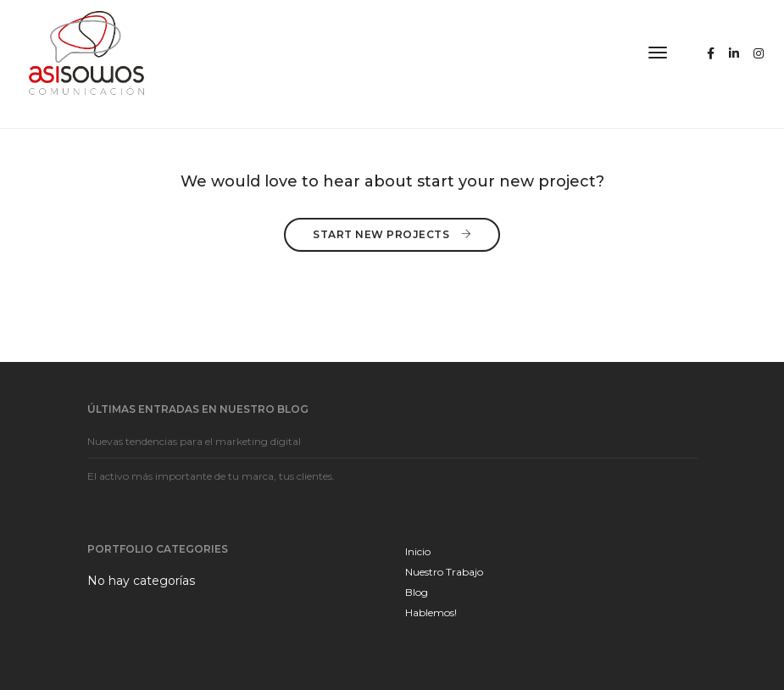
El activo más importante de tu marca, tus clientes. (211, 476)
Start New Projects (392, 233)
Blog (417, 592)
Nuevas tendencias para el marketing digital (194, 441)
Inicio (418, 551)
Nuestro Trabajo (444, 572)
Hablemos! (431, 612)
